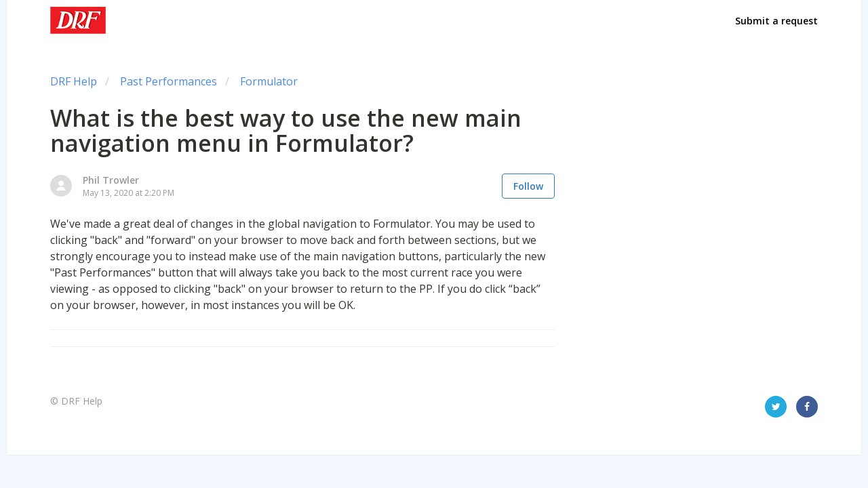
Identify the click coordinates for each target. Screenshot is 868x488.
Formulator (269, 81)
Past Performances (169, 81)
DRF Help (74, 81)
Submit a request (776, 21)
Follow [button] (528, 186)
